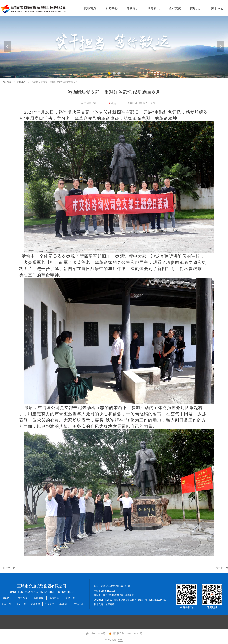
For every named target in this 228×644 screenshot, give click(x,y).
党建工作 (21, 82)
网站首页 (7, 82)
